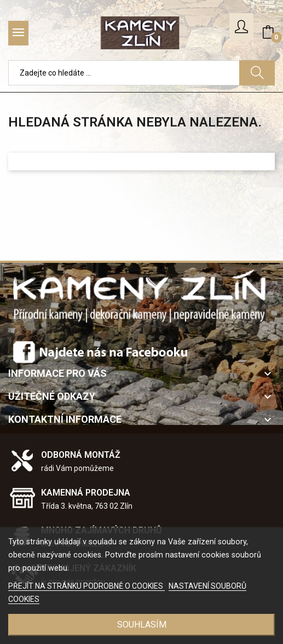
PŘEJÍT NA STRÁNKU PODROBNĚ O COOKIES (86, 586)
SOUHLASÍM (142, 625)
